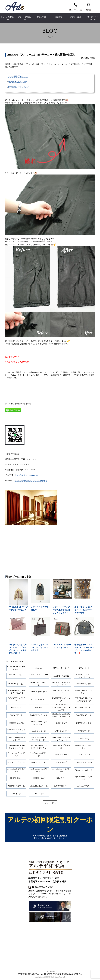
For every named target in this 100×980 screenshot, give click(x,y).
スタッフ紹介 (76, 17)
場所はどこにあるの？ (18, 82)
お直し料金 (41, 17)
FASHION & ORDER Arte (72, 975)
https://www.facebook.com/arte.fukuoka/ (30, 480)
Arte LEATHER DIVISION (51, 975)
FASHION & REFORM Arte (29, 975)
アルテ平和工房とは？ (18, 76)
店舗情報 (59, 17)
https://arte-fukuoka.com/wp (26, 475)
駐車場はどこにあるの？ (19, 87)
